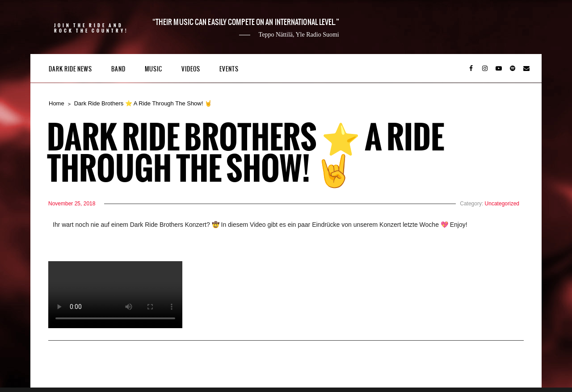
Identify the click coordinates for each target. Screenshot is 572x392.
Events (229, 69)
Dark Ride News (70, 69)
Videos (191, 69)
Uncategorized (502, 204)
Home (57, 103)
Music (154, 69)
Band (118, 69)
